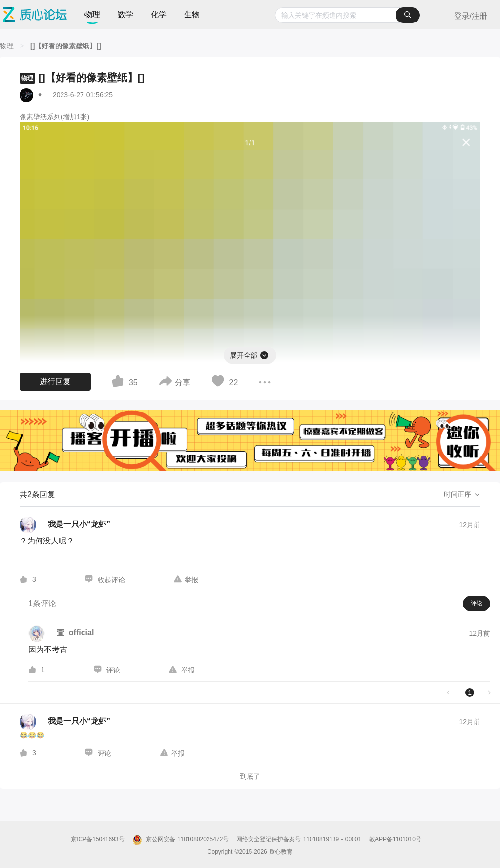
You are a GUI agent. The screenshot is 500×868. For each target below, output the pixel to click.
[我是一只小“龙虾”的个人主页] (65, 525)
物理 (92, 14)
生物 (192, 14)
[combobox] (347, 15)
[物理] (7, 46)
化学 (159, 14)
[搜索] (408, 15)
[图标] (265, 354)
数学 (125, 14)
